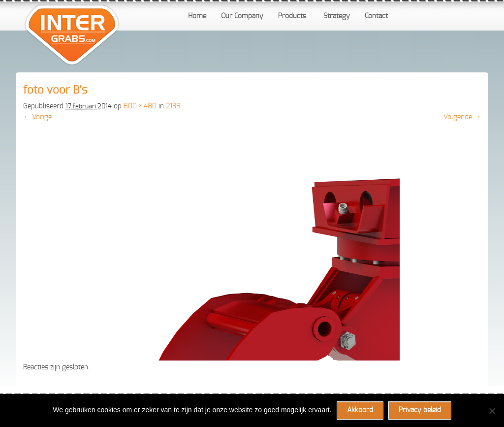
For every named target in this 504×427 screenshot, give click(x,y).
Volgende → (462, 117)
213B (173, 106)
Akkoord (360, 410)
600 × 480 (140, 106)
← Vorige (37, 117)
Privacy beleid (420, 410)
